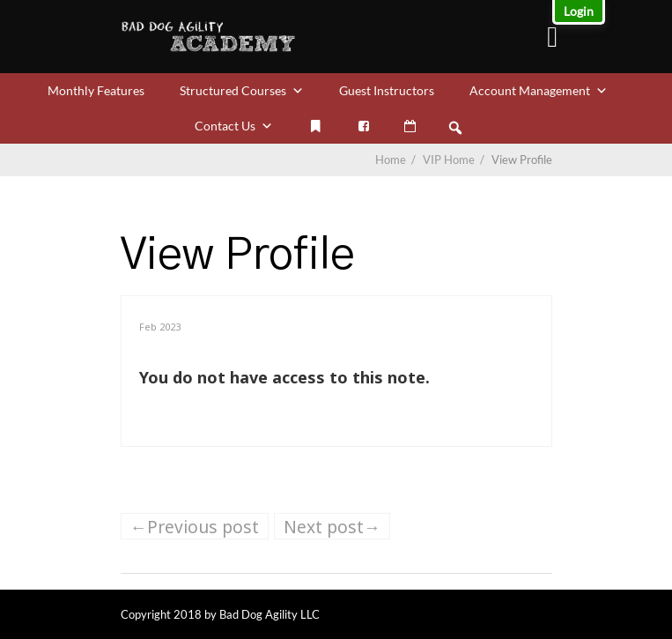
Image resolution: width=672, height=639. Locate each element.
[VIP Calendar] (410, 126)
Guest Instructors (387, 90)
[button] (455, 128)
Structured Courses (242, 90)
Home (391, 160)
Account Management (539, 90)
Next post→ (332, 527)
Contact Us (234, 126)
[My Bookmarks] (316, 126)
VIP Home (455, 160)
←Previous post (195, 527)
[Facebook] (364, 126)
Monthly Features (96, 90)
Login (579, 11)
